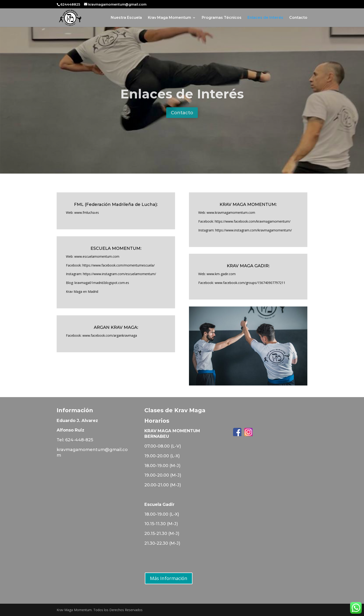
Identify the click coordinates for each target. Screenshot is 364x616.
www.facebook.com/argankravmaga (110, 335)
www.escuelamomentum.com (97, 256)
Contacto (298, 18)
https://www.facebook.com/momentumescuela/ (119, 265)
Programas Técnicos (222, 18)
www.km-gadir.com (221, 274)
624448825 (71, 4)
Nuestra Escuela (126, 18)
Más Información (169, 578)
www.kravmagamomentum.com (231, 212)
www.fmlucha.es (87, 212)
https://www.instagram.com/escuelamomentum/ (119, 274)
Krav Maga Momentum (169, 18)
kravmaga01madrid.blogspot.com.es (102, 283)
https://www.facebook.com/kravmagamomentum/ (253, 221)
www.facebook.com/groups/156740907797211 (250, 283)
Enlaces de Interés (265, 18)
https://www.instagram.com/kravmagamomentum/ (253, 230)
